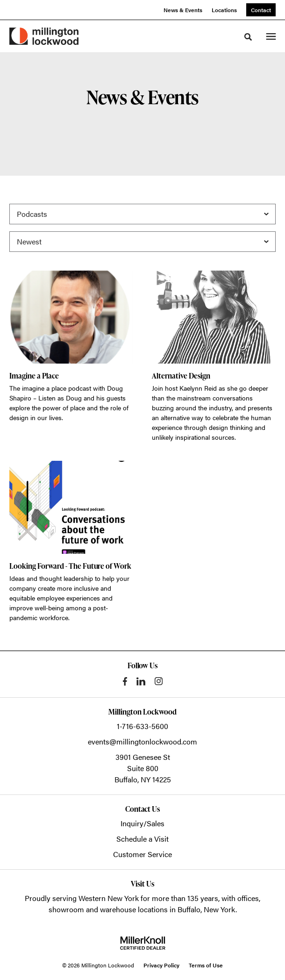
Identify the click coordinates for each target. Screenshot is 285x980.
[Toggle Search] (248, 37)
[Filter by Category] (142, 214)
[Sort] (142, 242)
